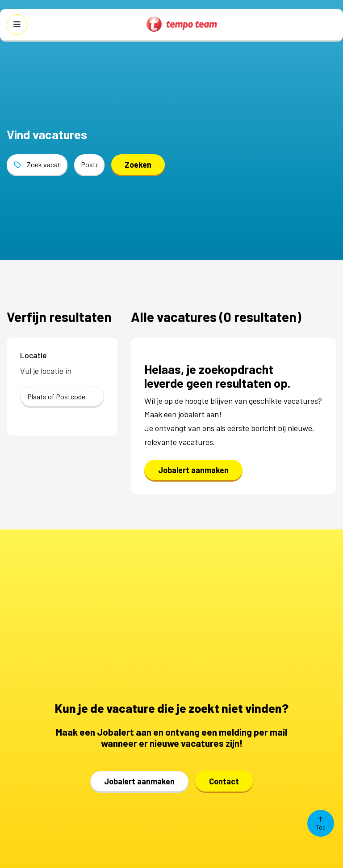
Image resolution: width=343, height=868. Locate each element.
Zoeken (138, 165)
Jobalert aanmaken (193, 470)
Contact (224, 781)
